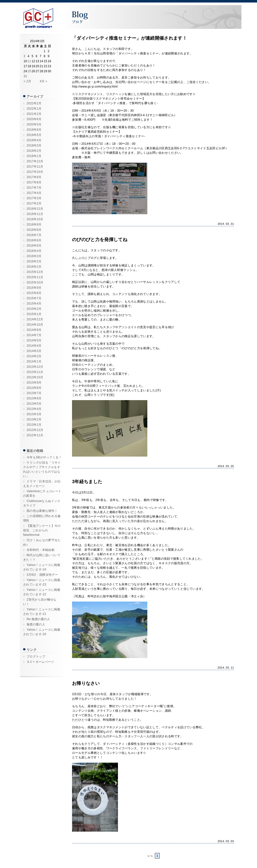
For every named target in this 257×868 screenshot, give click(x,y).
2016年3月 (34, 256)
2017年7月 (34, 188)
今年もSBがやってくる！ (44, 457)
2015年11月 (35, 277)
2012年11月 (35, 435)
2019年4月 (34, 140)
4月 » (43, 81)
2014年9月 (34, 330)
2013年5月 (34, 404)
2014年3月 (34, 351)
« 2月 (27, 81)
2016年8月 (34, 230)
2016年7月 (34, 235)
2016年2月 (34, 261)
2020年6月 (34, 119)
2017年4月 (34, 193)
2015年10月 (35, 282)
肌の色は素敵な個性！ (42, 511)
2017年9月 (34, 177)
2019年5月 (34, 135)
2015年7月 (34, 298)
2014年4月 (34, 346)
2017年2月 (34, 203)
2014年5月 (34, 340)
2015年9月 (34, 288)
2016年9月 (34, 225)
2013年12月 (35, 367)
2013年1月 (34, 425)
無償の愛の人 (36, 624)
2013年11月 (35, 372)
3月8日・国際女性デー (42, 575)
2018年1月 (34, 156)
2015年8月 (34, 293)
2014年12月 (35, 319)
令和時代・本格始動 (41, 550)
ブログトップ (36, 657)
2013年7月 (34, 393)
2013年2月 (34, 419)
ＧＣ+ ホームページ (40, 662)
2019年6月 (34, 130)
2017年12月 (35, 161)
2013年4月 (34, 409)
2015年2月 (34, 309)
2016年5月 (34, 246)
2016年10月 (35, 219)
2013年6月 (34, 398)
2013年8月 (34, 388)
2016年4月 (34, 251)
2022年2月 (34, 103)
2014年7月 (34, 335)
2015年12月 (35, 272)
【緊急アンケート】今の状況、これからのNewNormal (42, 530)
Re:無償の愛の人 (38, 619)
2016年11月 (35, 214)
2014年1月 (34, 361)
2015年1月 (34, 314)
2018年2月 (34, 151)
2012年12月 (35, 430)
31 (25, 76)
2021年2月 (34, 114)
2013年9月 (34, 383)
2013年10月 (35, 377)
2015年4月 (34, 304)
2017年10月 (35, 172)
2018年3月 (34, 146)
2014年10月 (35, 325)
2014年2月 (34, 356)
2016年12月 (35, 209)
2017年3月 (34, 198)
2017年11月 (35, 167)
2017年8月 (34, 182)
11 (29, 61)
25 (29, 71)
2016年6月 (34, 240)
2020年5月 (34, 124)
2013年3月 (34, 414)
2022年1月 (34, 109)
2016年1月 (34, 267)
